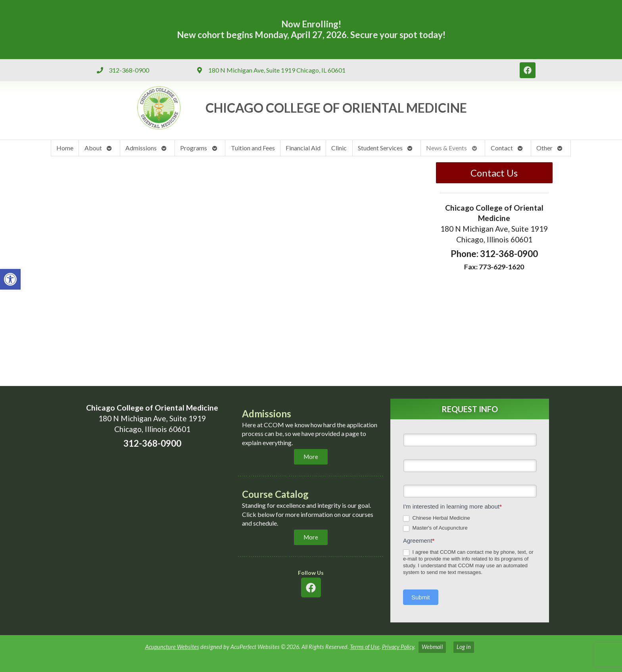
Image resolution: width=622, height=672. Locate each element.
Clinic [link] (339, 148)
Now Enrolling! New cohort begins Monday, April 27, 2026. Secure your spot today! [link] (311, 29)
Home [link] (65, 148)
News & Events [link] (446, 148)
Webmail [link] (432, 647)
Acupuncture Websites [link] (172, 647)
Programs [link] (194, 148)
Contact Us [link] (494, 173)
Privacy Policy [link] (398, 647)
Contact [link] (502, 148)
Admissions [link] (141, 148)
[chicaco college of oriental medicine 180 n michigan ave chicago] (152, 539)
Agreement (419, 540)
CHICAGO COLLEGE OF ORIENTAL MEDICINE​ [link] (336, 108)
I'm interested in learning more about (452, 506)
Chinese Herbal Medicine (437, 518)
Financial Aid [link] (303, 148)
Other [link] (544, 148)
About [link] (93, 148)
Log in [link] (464, 647)
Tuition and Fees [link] (253, 148)
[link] (10, 279)
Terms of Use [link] (365, 647)
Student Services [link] (380, 148)
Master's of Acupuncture (435, 528)
